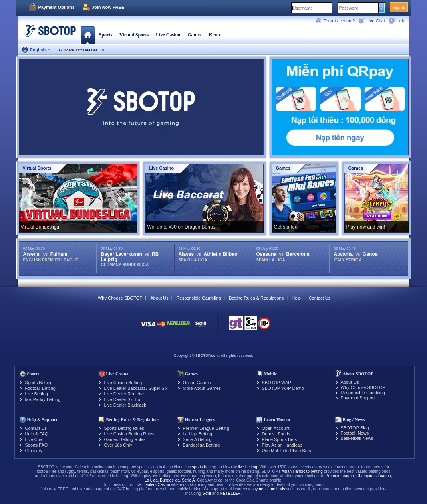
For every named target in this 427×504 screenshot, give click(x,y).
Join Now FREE (108, 7)
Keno (214, 35)
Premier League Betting (206, 428)
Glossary (34, 451)
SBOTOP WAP (277, 383)
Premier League (339, 476)
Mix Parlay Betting (43, 399)
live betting (248, 467)
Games (194, 35)
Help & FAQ (37, 434)
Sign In (399, 7)
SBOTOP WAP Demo (283, 388)
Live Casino (168, 35)
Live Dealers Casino (152, 485)
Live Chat (375, 21)
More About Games (202, 388)
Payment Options (56, 7)
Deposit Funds (276, 434)
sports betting (204, 467)
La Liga (151, 480)
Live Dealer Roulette (124, 394)
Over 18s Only (118, 445)
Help (401, 21)
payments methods (268, 489)
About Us (159, 298)
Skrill (207, 493)
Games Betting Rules (125, 439)
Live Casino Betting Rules (129, 434)
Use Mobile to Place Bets (287, 451)
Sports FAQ (37, 445)
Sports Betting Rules (124, 428)
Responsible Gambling (199, 298)
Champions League (374, 476)
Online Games (197, 383)
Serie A (188, 480)
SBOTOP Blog (355, 428)
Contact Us (320, 298)
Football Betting (40, 388)
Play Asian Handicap (282, 445)
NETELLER (230, 493)
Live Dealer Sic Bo (122, 399)
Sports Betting (39, 383)
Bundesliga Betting (201, 445)
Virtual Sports (134, 35)
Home (88, 35)
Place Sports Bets (279, 439)
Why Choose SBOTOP (120, 298)
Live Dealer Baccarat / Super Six (136, 388)
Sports (106, 35)
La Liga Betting (198, 434)
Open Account (276, 428)
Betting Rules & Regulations (256, 298)
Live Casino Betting (123, 383)
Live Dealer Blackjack (125, 405)
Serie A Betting (197, 439)
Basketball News (357, 438)
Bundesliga (170, 480)
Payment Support (358, 398)
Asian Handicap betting (302, 471)
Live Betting (37, 394)
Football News (355, 433)
